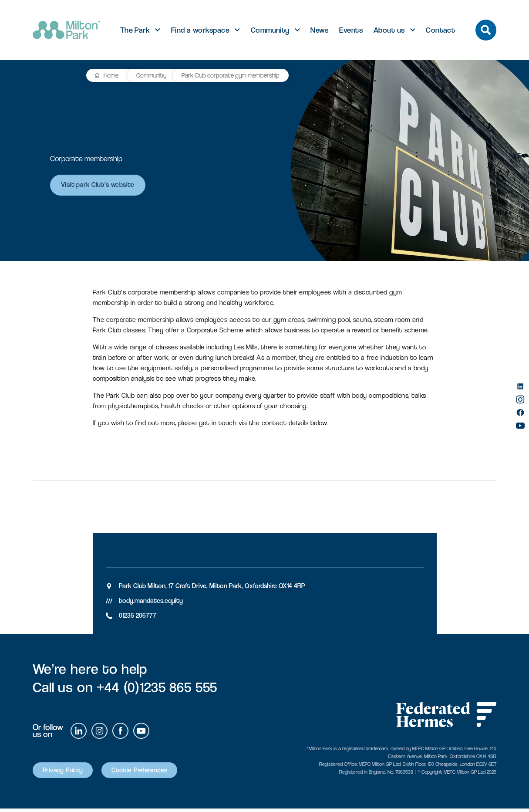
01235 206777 (138, 618)
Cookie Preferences (155, 773)
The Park (135, 30)
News (319, 30)
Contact (440, 30)
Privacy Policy (67, 773)
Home (59, 75)
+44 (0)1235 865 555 (157, 690)
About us (389, 30)
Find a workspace (200, 30)
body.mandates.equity (151, 603)
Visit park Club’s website (102, 188)
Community (270, 30)
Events (351, 30)
